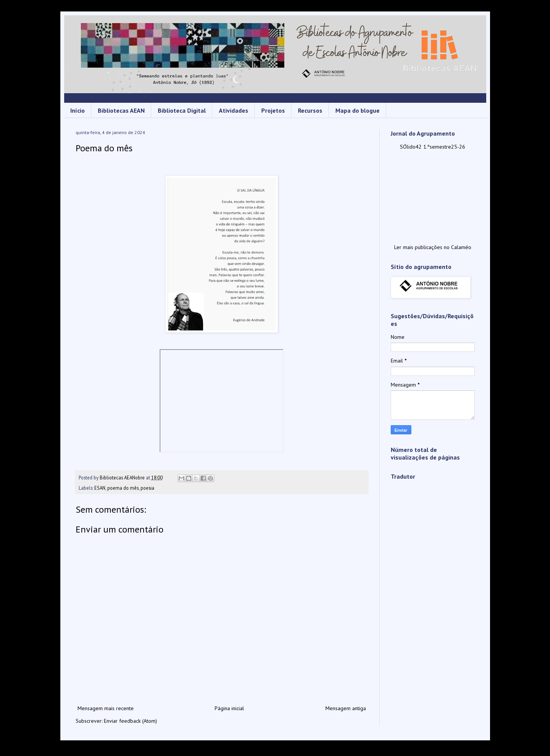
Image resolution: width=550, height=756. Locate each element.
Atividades (234, 110)
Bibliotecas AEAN (121, 110)
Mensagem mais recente (106, 708)
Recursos (310, 110)
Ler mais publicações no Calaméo (433, 247)
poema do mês (123, 488)
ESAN (100, 488)
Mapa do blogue (357, 110)
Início (78, 110)
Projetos (273, 110)
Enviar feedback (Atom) (130, 721)
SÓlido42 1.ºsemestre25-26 (433, 147)
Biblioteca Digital (182, 110)
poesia (147, 488)
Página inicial (229, 708)
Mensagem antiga (346, 708)
